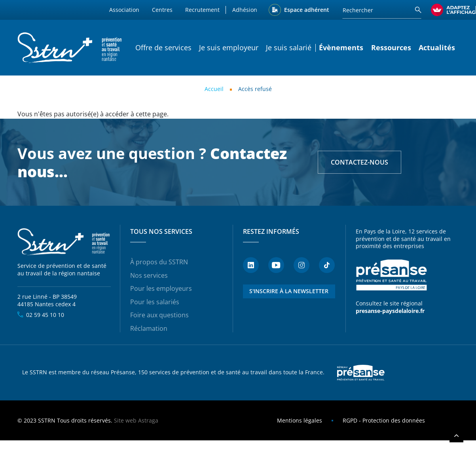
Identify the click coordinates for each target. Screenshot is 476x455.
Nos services (149, 275)
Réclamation (149, 328)
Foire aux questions (159, 315)
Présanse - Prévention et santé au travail (391, 275)
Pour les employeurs (161, 288)
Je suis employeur (229, 47)
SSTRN (64, 242)
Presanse (361, 373)
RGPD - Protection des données (384, 420)
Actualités (437, 47)
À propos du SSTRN (159, 262)
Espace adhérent (307, 10)
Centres (162, 10)
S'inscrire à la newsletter (289, 291)
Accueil (214, 89)
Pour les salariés (155, 302)
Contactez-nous (359, 162)
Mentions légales (300, 420)
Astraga (148, 420)
